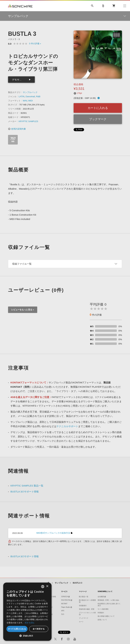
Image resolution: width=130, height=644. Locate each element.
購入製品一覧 (84, 597)
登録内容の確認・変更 (87, 609)
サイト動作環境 (103, 609)
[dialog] (27, 612)
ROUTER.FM (66, 600)
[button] (27, 636)
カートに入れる (98, 108)
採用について (102, 620)
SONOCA (64, 597)
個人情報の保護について (106, 616)
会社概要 (101, 597)
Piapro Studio (66, 607)
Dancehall (30, 96)
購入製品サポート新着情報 (87, 601)
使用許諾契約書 (17, 129)
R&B (38, 96)
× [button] (47, 586)
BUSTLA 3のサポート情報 (25, 492)
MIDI (31, 101)
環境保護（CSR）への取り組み (108, 600)
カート (81, 622)
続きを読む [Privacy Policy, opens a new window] (30, 623)
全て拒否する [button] (39, 629)
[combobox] (43, 587)
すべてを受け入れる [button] (17, 629)
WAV (25, 101)
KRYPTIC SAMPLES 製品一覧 (27, 486)
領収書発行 (83, 606)
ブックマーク (98, 119)
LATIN (22, 96)
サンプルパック (30, 92)
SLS (63, 614)
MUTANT (64, 604)
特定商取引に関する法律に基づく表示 (109, 605)
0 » (35, 44)
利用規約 (101, 613)
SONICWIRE (20, 6)
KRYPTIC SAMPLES (28, 121)
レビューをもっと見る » (23, 310)
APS (63, 611)
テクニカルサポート (67, 426)
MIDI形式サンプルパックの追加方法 (53, 533)
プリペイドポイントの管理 (87, 614)
